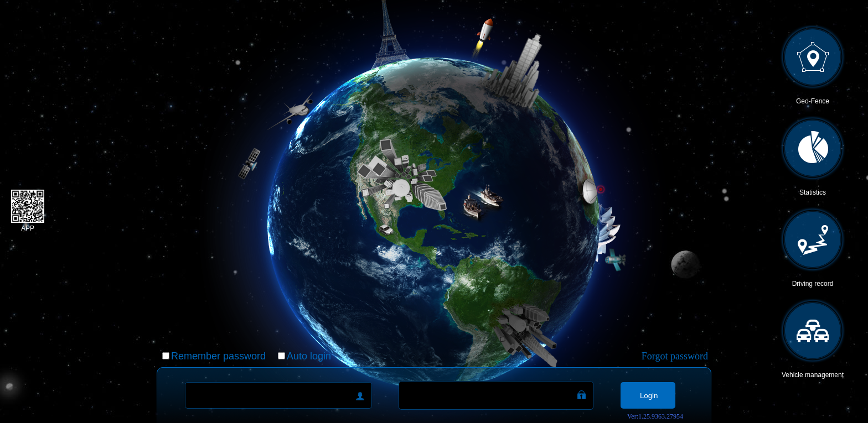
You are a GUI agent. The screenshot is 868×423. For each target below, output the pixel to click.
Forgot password (675, 356)
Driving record (813, 284)
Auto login (309, 356)
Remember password (218, 356)
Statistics (813, 192)
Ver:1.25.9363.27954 (655, 416)
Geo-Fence (813, 101)
